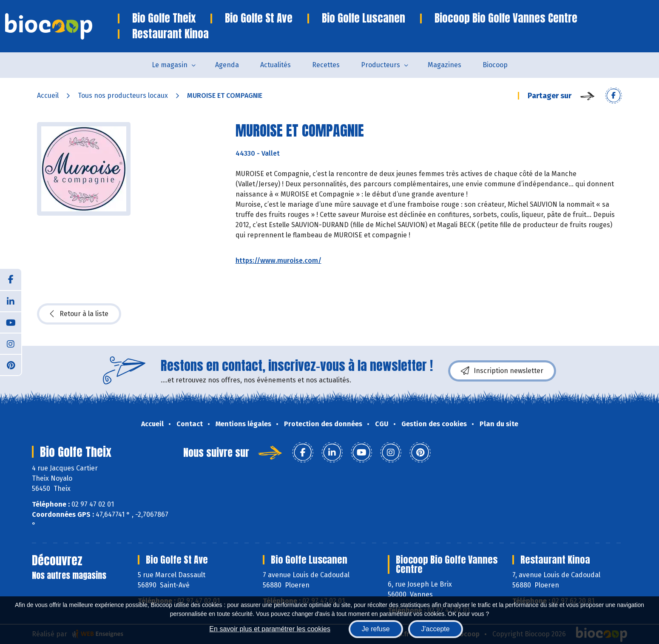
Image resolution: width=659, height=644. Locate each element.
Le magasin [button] (170, 65)
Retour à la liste (79, 314)
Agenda (227, 65)
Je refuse (376, 629)
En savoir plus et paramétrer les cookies (270, 629)
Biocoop (495, 65)
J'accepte (436, 629)
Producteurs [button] (381, 65)
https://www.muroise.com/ (278, 261)
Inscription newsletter (502, 371)
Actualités (276, 65)
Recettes (326, 65)
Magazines (445, 65)
